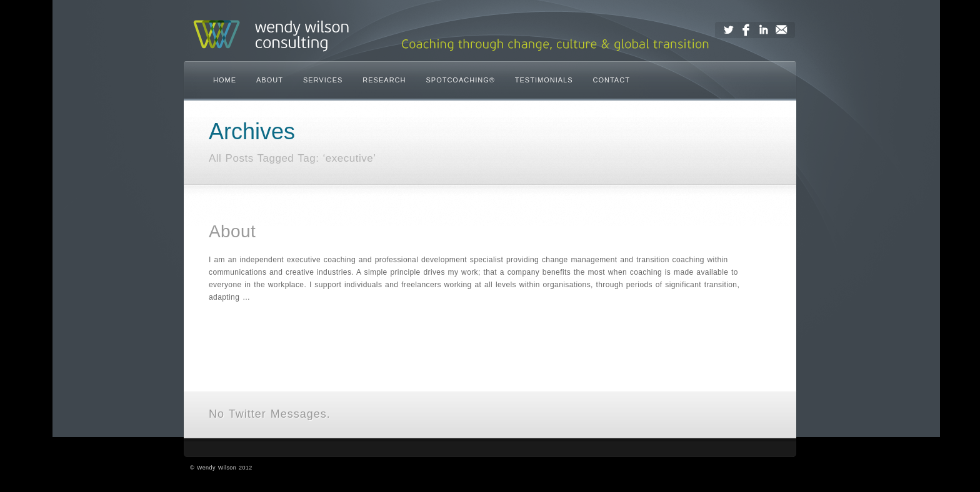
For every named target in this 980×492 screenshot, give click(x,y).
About (232, 231)
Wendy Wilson (217, 468)
